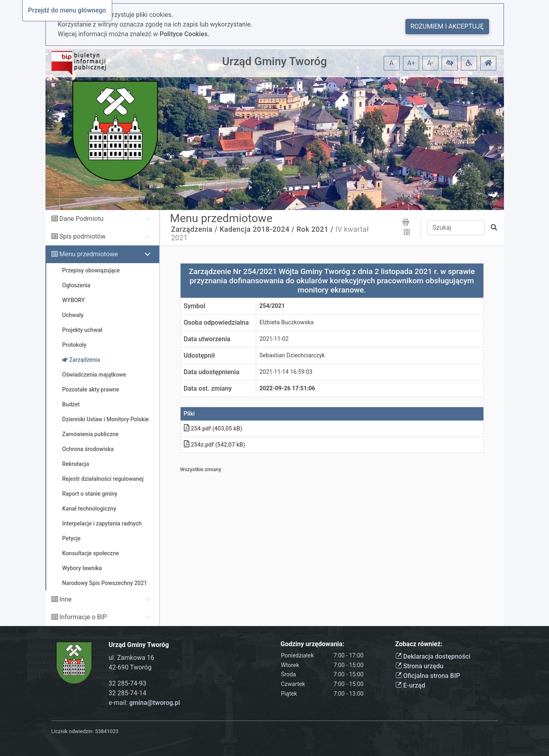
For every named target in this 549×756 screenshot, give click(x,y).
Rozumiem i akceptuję (447, 26)
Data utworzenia (207, 339)
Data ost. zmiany (208, 388)
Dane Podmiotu (81, 219)
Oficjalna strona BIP (428, 676)
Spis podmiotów (82, 236)
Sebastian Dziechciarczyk (292, 355)
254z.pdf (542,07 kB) (215, 445)
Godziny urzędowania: (313, 644)
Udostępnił (199, 355)
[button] (450, 63)
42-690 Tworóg (130, 667)
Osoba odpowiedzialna (216, 322)
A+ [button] (411, 63)
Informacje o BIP (83, 617)
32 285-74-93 (127, 683)
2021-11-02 (274, 339)
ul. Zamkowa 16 (131, 658)
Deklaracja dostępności (433, 656)
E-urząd (410, 685)
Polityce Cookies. (185, 34)
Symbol (195, 306)
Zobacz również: (419, 644)
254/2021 (272, 306)
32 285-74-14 (127, 693)
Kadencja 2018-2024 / (257, 229)
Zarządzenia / (195, 229)
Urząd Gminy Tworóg (274, 61)
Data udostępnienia (212, 372)
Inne (65, 599)
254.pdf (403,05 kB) (213, 429)
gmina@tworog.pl (154, 703)
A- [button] (430, 63)
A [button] (391, 63)
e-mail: (144, 703)
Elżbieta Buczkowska (287, 322)
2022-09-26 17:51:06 (287, 388)
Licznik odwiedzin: (73, 731)
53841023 (107, 731)
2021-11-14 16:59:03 (286, 372)
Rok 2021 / (315, 229)
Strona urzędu (419, 666)
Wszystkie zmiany (201, 469)
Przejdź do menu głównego (67, 10)
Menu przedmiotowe (88, 254)
